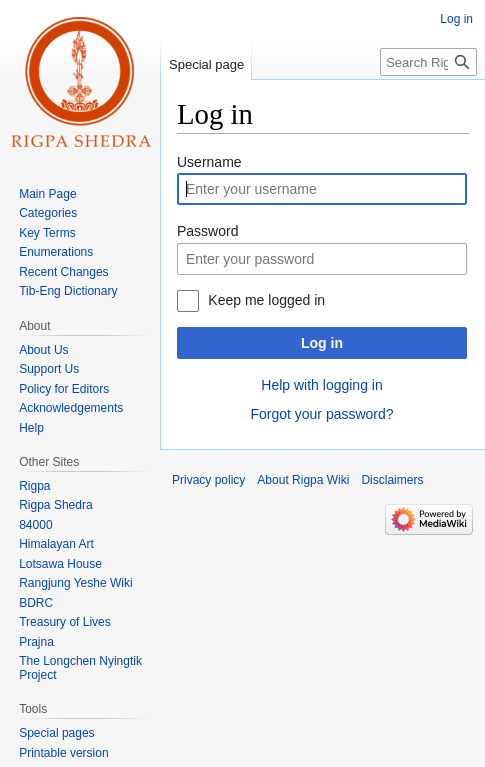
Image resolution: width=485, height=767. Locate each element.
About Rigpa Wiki (303, 480)
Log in (322, 343)
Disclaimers (392, 480)
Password (207, 231)
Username (209, 162)
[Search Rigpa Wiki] (428, 62)
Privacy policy (208, 480)
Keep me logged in (266, 300)
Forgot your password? (321, 414)
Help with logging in (321, 385)
